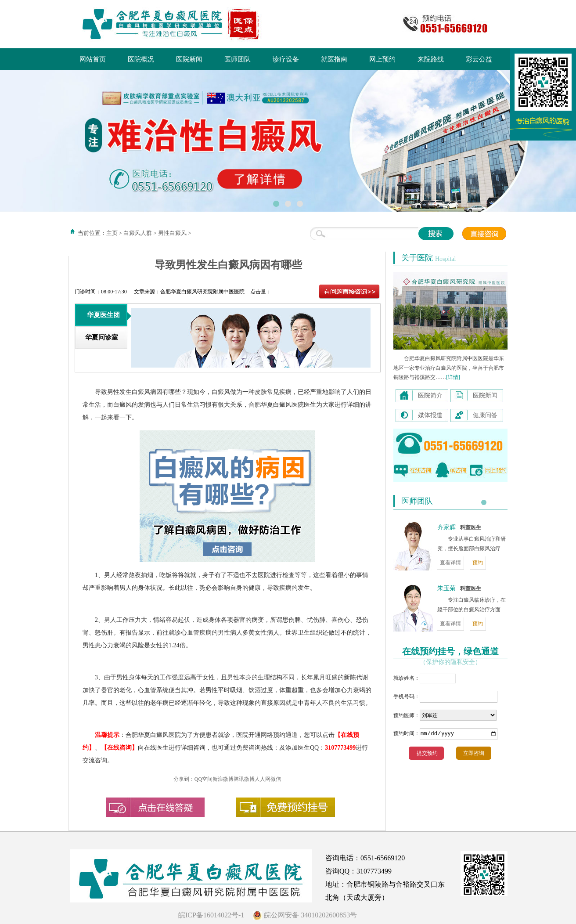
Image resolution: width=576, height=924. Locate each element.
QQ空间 (203, 779)
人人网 (263, 779)
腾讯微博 (244, 779)
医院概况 (141, 59)
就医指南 (334, 59)
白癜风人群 (138, 233)
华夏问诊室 (102, 337)
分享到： (184, 779)
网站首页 (93, 59)
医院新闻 (189, 59)
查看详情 (450, 563)
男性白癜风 (172, 233)
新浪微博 (223, 779)
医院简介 (430, 395)
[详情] (453, 377)
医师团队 (238, 59)
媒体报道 (430, 415)
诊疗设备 (286, 59)
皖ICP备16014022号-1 (211, 915)
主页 (112, 233)
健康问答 (485, 415)
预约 (478, 563)
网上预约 (382, 59)
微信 (276, 779)
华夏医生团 (103, 315)
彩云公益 (479, 59)
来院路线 (431, 59)
